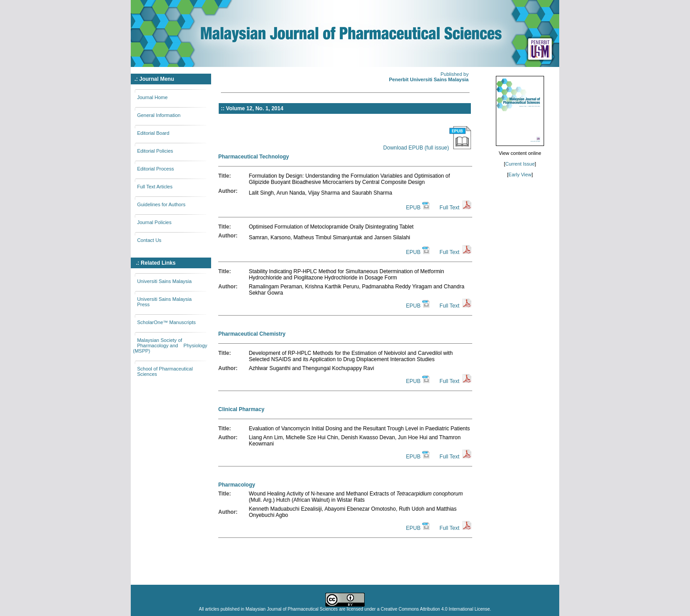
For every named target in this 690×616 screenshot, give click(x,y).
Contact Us (149, 240)
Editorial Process (156, 169)
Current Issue (520, 164)
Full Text (449, 208)
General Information (159, 115)
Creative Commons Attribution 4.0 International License (435, 609)
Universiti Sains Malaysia (164, 281)
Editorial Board (153, 133)
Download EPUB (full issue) (427, 148)
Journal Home (152, 97)
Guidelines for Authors (161, 204)
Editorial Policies (155, 151)
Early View (520, 175)
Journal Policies (154, 222)
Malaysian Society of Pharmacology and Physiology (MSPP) (170, 345)
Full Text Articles (155, 187)
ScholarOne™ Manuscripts (166, 322)
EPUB (413, 208)
